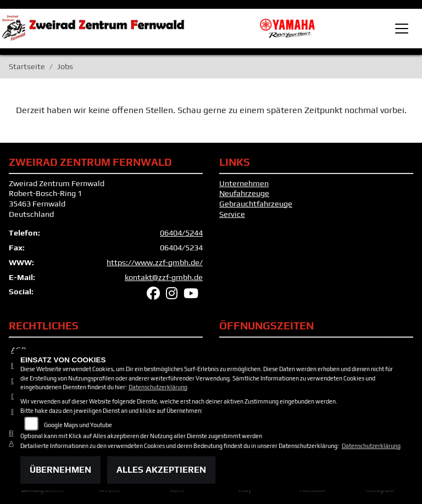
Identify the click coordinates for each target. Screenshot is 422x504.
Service (232, 214)
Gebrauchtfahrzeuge (256, 204)
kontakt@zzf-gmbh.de (164, 277)
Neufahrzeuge (244, 193)
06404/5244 (181, 233)
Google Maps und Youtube (78, 425)
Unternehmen (244, 183)
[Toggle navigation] (402, 29)
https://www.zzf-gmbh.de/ (155, 262)
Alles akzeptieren (161, 470)
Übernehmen (60, 470)
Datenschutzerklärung (158, 387)
